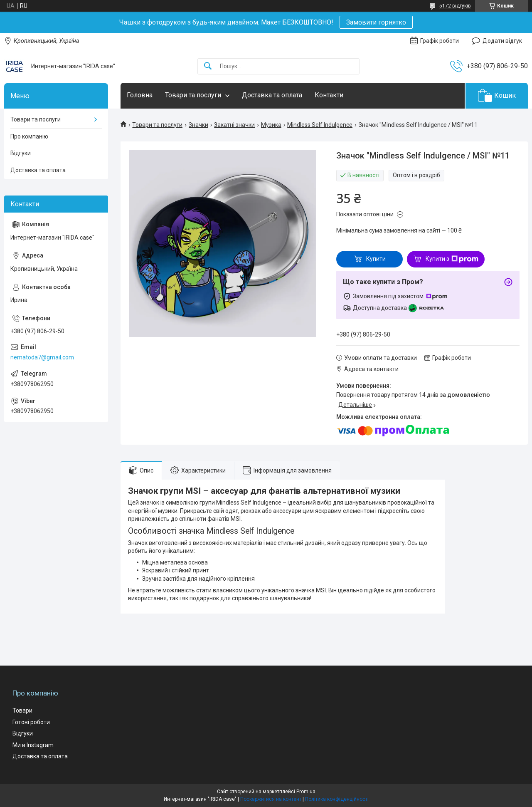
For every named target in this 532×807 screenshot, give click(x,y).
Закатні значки (234, 125)
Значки (198, 125)
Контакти (329, 95)
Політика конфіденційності (337, 799)
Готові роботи (31, 722)
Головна (140, 95)
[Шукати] (208, 66)
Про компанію (29, 136)
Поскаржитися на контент (271, 799)
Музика (271, 125)
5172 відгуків (455, 6)
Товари (22, 710)
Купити (376, 259)
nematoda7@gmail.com (42, 357)
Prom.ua (306, 792)
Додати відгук (502, 41)
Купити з (452, 259)
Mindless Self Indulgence (320, 125)
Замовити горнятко (376, 22)
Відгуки (21, 153)
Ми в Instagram (33, 745)
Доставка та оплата (272, 95)
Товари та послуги (193, 95)
